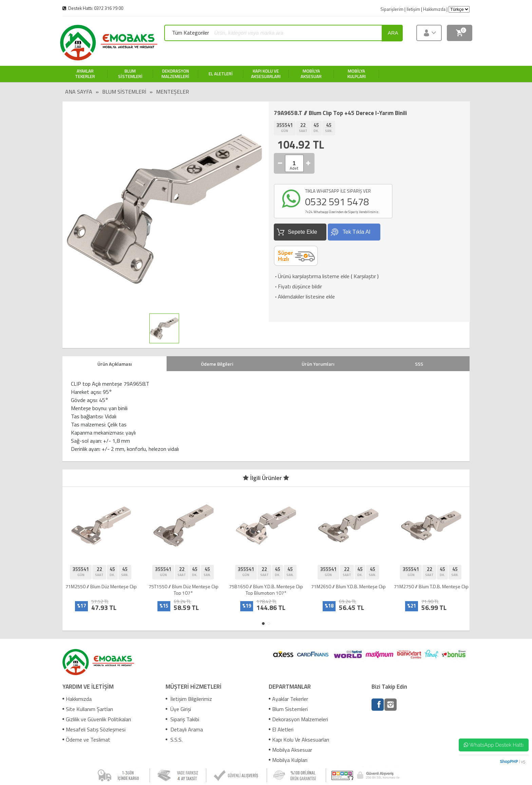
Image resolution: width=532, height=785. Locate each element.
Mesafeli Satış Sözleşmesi (94, 729)
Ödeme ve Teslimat (86, 740)
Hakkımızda (77, 699)
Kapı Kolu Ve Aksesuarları (299, 740)
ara (393, 33)
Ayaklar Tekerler (288, 699)
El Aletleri (281, 729)
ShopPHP (509, 762)
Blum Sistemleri (124, 92)
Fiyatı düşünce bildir (298, 286)
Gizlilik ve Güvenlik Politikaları (97, 719)
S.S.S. (174, 740)
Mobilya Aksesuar (290, 750)
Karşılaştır (365, 276)
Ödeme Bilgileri (217, 364)
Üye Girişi (178, 709)
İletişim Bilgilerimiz (189, 699)
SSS (419, 364)
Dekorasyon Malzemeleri (298, 719)
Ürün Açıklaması (115, 364)
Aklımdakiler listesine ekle (304, 296)
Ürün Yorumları (318, 364)
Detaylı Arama (184, 729)
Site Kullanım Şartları (88, 709)
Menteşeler (173, 92)
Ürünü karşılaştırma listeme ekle (312, 276)
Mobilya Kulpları (288, 760)
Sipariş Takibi (182, 719)
